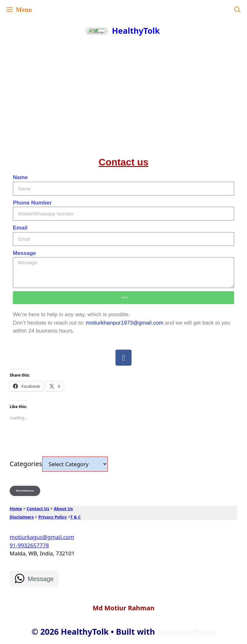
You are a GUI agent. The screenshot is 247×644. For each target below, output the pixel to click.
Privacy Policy (53, 517)
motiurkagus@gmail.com (42, 537)
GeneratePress (186, 631)
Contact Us (38, 509)
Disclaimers (22, 517)
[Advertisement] (123, 90)
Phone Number (32, 203)
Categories (26, 464)
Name (20, 177)
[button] (237, 10)
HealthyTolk (136, 30)
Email (20, 228)
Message (24, 253)
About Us (63, 509)
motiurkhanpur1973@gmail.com (125, 323)
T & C (76, 517)
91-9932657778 (29, 545)
